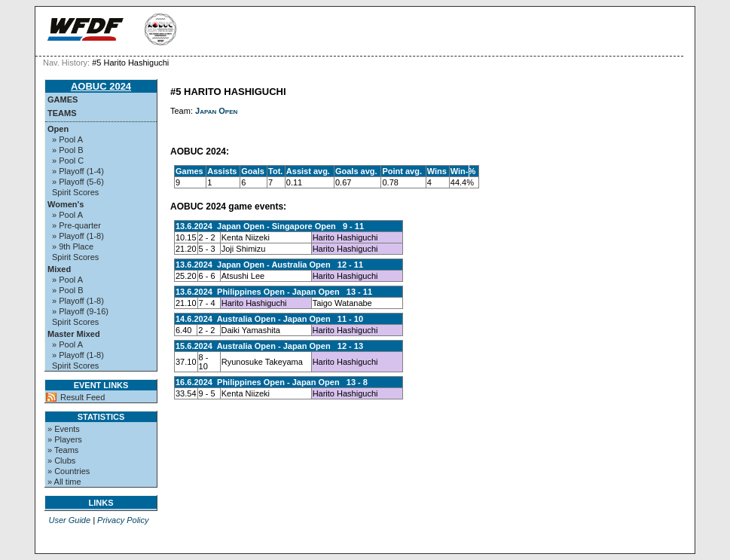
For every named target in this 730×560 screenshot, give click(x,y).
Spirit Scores (75, 192)
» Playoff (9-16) (80, 311)
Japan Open (216, 111)
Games (63, 99)
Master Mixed (74, 334)
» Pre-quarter (76, 225)
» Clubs (61, 461)
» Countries (69, 471)
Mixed (59, 269)
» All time (64, 482)
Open (58, 129)
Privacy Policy (123, 520)
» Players (65, 439)
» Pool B (68, 150)
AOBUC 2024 (101, 86)
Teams (62, 113)
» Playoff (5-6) (78, 182)
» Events (64, 429)
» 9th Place (73, 246)
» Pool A (67, 139)
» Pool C (68, 161)
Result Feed (82, 397)
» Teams (63, 450)
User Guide (69, 520)
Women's (66, 204)
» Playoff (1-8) (78, 236)
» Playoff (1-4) (78, 171)
